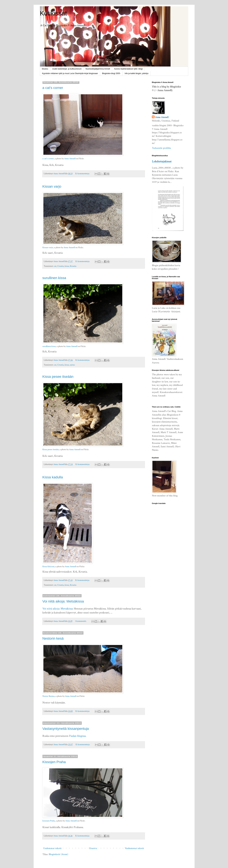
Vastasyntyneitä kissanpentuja (66, 729)
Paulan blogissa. (78, 736)
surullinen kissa (54, 278)
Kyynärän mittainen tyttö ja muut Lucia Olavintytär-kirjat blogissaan (70, 73)
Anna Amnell (70, 159)
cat (55, 266)
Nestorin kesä (53, 638)
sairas (72, 365)
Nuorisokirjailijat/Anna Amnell (98, 69)
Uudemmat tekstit (52, 848)
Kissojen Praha (54, 762)
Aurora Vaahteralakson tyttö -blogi (128, 69)
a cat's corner (53, 88)
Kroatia (73, 266)
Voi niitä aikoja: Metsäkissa (63, 601)
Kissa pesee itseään (58, 377)
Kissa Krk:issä (48, 567)
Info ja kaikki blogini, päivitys (137, 73)
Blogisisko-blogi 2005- (111, 73)
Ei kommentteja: (83, 173)
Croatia (61, 266)
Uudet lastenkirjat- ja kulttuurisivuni (67, 69)
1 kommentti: (81, 621)
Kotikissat (53, 13)
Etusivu (45, 69)
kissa (67, 266)
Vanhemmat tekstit (134, 848)
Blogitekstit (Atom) (58, 854)
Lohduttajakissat (162, 161)
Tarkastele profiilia (161, 148)
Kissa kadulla (53, 477)
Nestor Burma (49, 696)
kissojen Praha (49, 821)
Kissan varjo (52, 186)
